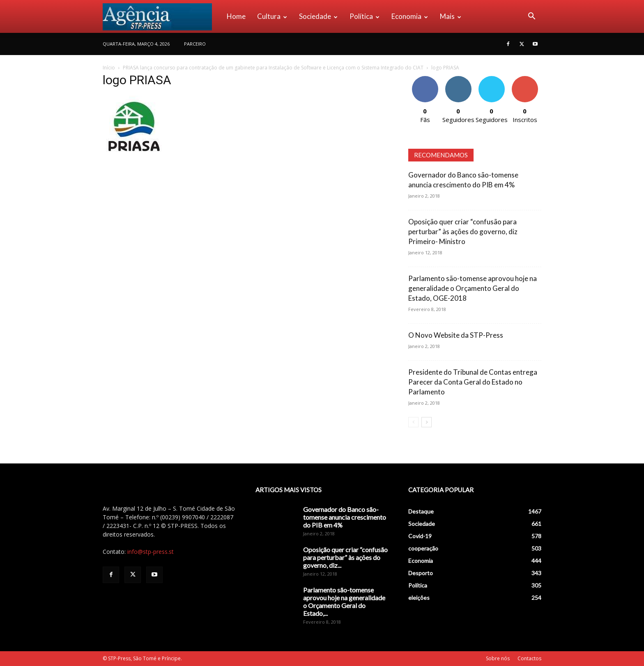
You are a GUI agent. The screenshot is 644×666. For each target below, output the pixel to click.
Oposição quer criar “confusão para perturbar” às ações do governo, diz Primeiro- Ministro (463, 232)
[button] (531, 17)
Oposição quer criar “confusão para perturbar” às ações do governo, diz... (345, 557)
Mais (451, 16)
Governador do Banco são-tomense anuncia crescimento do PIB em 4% (345, 517)
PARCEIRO (195, 44)
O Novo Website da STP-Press (456, 335)
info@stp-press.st (151, 552)
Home (236, 16)
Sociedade (318, 16)
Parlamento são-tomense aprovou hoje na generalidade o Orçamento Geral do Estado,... (344, 601)
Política (365, 16)
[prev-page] (413, 422)
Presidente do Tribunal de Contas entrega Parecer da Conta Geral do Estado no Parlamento (473, 382)
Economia (410, 16)
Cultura (272, 16)
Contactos (529, 658)
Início (109, 68)
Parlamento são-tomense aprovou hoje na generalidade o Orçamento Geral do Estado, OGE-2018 (473, 288)
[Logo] (162, 16)
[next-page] (427, 422)
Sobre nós (498, 658)
